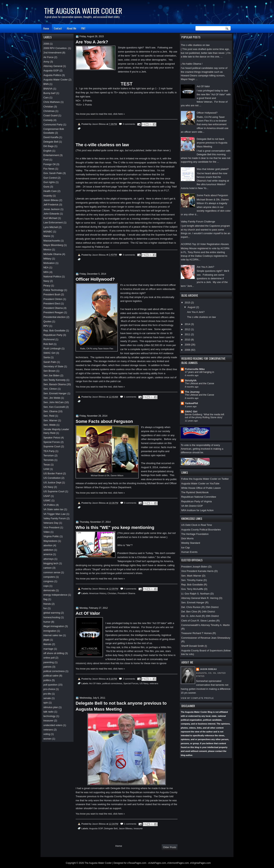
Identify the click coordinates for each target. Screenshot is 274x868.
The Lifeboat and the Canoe (200, 383)
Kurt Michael (50, 218)
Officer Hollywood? (207, 113)
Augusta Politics (52, 75)
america (48, 554)
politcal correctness (54, 671)
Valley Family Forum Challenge (198, 222)
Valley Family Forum (55, 518)
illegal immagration (54, 626)
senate (47, 698)
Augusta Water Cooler (56, 80)
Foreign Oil (49, 164)
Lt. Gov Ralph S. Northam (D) (197, 594)
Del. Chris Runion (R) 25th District (200, 607)
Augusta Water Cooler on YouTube (200, 483)
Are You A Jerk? (205, 267)
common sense (52, 572)
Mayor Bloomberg (53, 245)
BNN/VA (48, 89)
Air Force (48, 57)
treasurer (138, 828)
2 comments (129, 679)
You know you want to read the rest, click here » (100, 114)
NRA (46, 272)
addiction (48, 550)
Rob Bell (48, 344)
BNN (46, 84)
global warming (52, 613)
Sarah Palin (50, 362)
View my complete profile (197, 698)
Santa (47, 357)
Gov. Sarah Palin (53, 173)
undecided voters (53, 725)
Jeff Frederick (51, 205)
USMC (47, 500)
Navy (46, 281)
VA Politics (49, 505)
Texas (47, 465)
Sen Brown (49, 371)
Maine (47, 236)
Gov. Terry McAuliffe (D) (194, 589)
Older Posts (170, 847)
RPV (46, 326)
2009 (188, 345)
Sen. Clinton (50, 389)
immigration (50, 631)
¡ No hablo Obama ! (192, 64)
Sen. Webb (49, 425)
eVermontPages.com (178, 863)
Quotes (47, 321)
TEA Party (49, 451)
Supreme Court (52, 446)
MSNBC (48, 232)
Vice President (51, 527)
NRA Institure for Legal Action (197, 510)
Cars (46, 98)
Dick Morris (187, 538)
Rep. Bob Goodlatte (54, 331)
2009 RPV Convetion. (55, 48)
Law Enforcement (53, 222)
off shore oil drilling (54, 653)
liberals (47, 644)
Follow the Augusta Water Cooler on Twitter (205, 479)
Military (47, 259)
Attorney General (53, 66)
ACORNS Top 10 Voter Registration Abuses (205, 244)
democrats (49, 590)
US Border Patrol (53, 473)
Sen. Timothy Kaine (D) (194, 580)
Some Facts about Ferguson (212, 195)
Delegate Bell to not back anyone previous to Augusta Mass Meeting (212, 143)
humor (47, 622)
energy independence (55, 595)
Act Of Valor (203, 86)
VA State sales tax (53, 509)
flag (45, 599)
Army (46, 62)
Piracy (47, 286)
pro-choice (49, 689)
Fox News (49, 169)
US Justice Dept (52, 483)
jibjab (46, 640)
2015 (188, 303)
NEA (46, 267)
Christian (112, 593)
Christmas (49, 111)
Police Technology (53, 290)
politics (47, 680)
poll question (50, 685)
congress (48, 581)
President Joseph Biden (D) (196, 567)
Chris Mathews (52, 102)
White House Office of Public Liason (201, 488)
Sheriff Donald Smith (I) (194, 646)
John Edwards (51, 214)
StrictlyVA (191, 380)
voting (47, 734)
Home (46, 28)
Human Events (189, 552)
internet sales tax (53, 635)
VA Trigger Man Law (55, 514)
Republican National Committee (199, 497)
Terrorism (49, 456)
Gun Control (50, 178)
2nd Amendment (52, 53)
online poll (49, 658)
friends (47, 604)
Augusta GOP (96, 828)
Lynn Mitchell (51, 227)
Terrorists (49, 460)
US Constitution (52, 478)
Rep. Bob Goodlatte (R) (194, 585)
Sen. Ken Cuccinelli (54, 407)
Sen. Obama (50, 411)
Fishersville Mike (195, 369)
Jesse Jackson (52, 209)
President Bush (52, 294)
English (47, 151)
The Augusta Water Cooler (98, 863)
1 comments (130, 397)
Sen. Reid (49, 416)
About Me (71, 28)
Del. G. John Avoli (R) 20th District (200, 616)
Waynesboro (50, 541)
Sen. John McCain (54, 402)
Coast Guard (50, 115)
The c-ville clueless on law (195, 45)
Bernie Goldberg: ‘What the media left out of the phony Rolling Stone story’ (205, 416)
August (192, 307)
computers (49, 577)
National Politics (52, 277)
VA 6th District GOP (192, 506)
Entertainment (51, 155)
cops (46, 586)
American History (98, 593)
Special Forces (131, 683)
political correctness (112, 683)
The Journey (192, 392)
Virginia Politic (51, 536)
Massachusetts (52, 241)
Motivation (49, 263)
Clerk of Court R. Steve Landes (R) (200, 621)
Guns (46, 187)
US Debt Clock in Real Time (197, 525)
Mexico (47, 250)
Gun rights (49, 182)
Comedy (48, 120)
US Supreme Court (54, 491)
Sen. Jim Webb (52, 398)
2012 (188, 329)
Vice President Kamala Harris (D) (199, 571)
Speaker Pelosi (52, 438)
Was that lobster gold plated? (213, 169)
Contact (58, 28)
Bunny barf (49, 93)
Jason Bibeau (208, 669)
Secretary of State (53, 366)
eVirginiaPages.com (200, 863)
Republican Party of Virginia (196, 501)
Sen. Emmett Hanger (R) (195, 602)
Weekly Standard (191, 543)
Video (47, 532)
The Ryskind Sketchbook (195, 492)
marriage (48, 649)
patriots (47, 667)
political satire (51, 676)
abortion (48, 545)
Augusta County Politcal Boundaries (201, 530)
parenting (49, 662)
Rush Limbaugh (52, 348)
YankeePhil (191, 403)
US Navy (144, 683)
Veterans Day (51, 523)
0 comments (129, 124)
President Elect (52, 304)
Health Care (50, 191)
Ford (46, 160)
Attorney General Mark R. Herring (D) (202, 598)
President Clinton (53, 299)
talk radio (48, 712)
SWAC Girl (191, 412)
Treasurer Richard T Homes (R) (199, 633)
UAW (46, 469)
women (47, 739)
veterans (154, 683)
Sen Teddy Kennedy (55, 380)
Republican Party (53, 335)
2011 (188, 334)
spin (46, 703)
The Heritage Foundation (195, 534)
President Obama (126, 593)
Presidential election (55, 317)
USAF (47, 496)
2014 (188, 324)
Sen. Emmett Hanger (55, 393)
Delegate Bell (111, 828)
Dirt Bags (49, 146)
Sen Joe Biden (52, 375)
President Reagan (53, 312)
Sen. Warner (50, 420)
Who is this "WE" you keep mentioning (115, 527)
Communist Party (53, 125)
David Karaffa (51, 137)
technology (49, 716)
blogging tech (51, 563)
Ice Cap (185, 548)
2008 (188, 350)
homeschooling (52, 617)
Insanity (48, 196)
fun (45, 608)
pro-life (47, 694)
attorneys (49, 559)
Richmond (49, 339)
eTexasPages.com (137, 863)
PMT (83, 28)
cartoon (48, 568)
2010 (188, 340)
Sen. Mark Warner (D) (193, 576)
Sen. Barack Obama (55, 384)
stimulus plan (51, 707)
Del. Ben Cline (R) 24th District (198, 612)
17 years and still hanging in (199, 372)
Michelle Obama (52, 254)
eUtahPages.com (157, 863)
